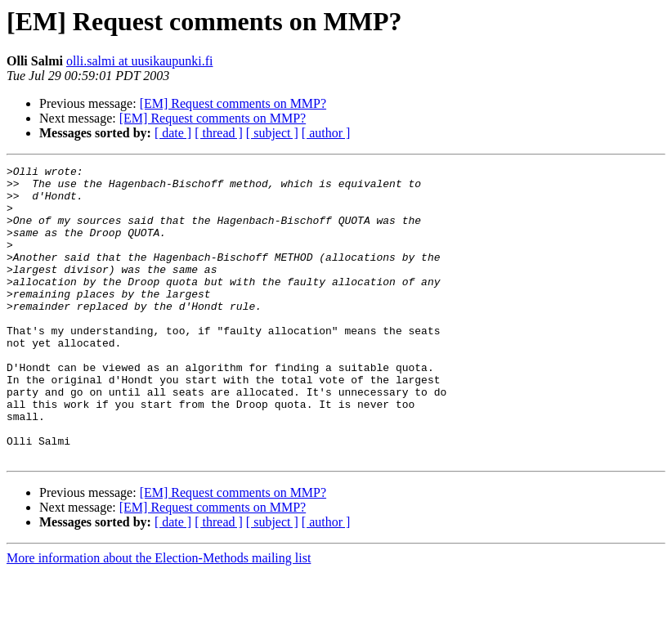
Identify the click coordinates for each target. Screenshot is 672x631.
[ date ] (173, 133)
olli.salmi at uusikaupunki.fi (140, 61)
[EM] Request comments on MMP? (233, 103)
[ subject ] (272, 133)
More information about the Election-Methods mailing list (159, 617)
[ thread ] (219, 133)
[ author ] (326, 133)
